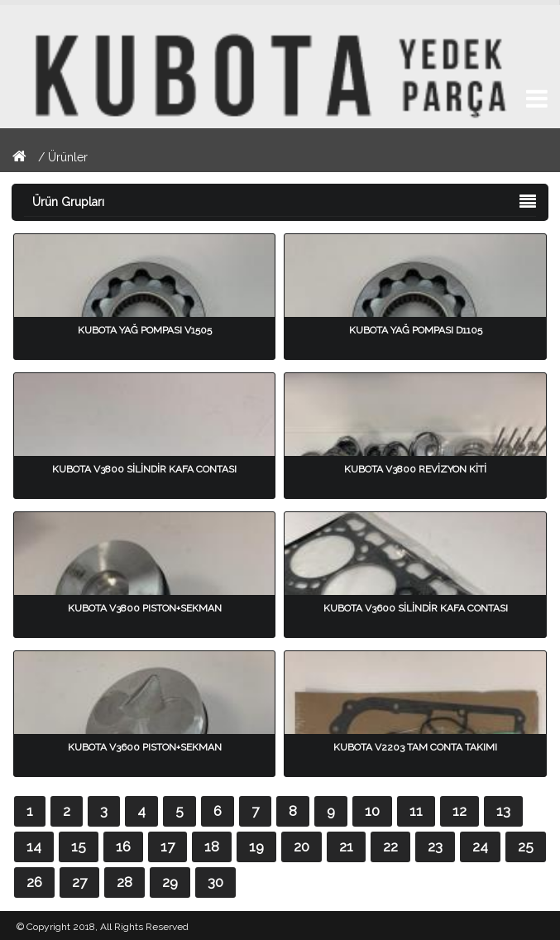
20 (302, 846)
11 (416, 811)
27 (79, 882)
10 (372, 811)
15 (79, 846)
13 (503, 811)
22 (390, 846)
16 (123, 846)
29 (170, 882)
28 (124, 882)
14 (34, 846)
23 (435, 846)
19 (256, 846)
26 (34, 882)
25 (526, 846)
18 (212, 846)
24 (480, 846)
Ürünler (68, 157)
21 (346, 846)
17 (168, 846)
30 (215, 882)
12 (459, 811)
